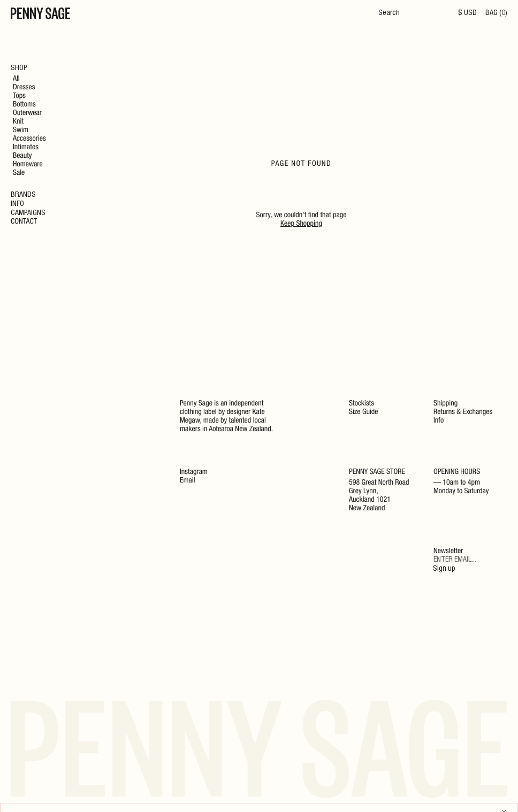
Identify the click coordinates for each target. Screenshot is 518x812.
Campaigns (28, 213)
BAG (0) (496, 13)
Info (17, 204)
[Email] (470, 560)
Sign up (444, 569)
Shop (19, 68)
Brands (23, 195)
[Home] (41, 15)
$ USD (467, 13)
